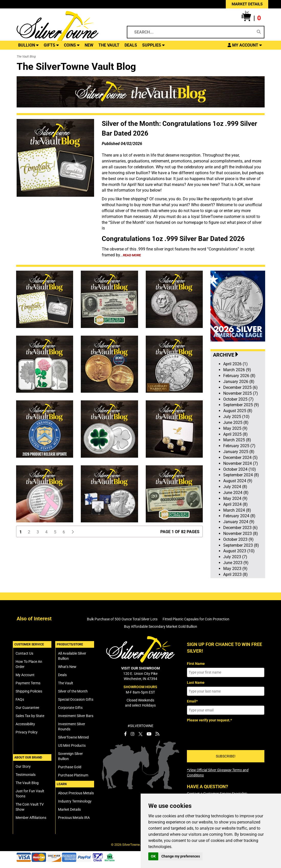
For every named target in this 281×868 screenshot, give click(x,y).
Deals (62, 675)
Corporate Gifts (70, 708)
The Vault (66, 683)
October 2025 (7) (238, 399)
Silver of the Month (73, 691)
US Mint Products (72, 745)
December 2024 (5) (240, 458)
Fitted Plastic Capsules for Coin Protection (196, 619)
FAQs (20, 699)
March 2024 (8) (237, 510)
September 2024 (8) (241, 475)
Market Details (69, 809)
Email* (192, 701)
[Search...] (192, 32)
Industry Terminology (75, 801)
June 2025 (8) (236, 422)
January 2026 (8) (239, 382)
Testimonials (26, 775)
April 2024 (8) (235, 504)
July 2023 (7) (235, 557)
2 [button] (29, 532)
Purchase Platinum (73, 775)
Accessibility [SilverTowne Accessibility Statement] (25, 724)
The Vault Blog (27, 783)
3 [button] (38, 532)
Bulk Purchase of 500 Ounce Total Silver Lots (122, 619)
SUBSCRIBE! (226, 756)
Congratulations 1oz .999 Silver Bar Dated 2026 (173, 239)
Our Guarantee (27, 708)
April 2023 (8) (235, 574)
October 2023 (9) (238, 539)
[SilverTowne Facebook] (125, 734)
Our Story (23, 766)
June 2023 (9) (236, 563)
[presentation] (226, 734)
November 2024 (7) (241, 463)
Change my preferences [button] (181, 856)
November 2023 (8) (241, 534)
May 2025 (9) (235, 428)
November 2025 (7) (241, 393)
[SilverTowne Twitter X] (140, 734)
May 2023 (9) (235, 569)
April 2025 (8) (235, 434)
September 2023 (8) (241, 545)
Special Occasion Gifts (76, 699)
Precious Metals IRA (74, 818)
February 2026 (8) (239, 376)
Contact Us (24, 653)
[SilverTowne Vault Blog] (157, 734)
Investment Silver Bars (76, 716)
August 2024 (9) (238, 481)
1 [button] (21, 532)
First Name (196, 664)
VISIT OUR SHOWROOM (140, 668)
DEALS (131, 45)
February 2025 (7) (239, 446)
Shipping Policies (29, 691)
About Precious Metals (76, 793)
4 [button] (46, 532)
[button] (251, 18)
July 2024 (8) (235, 487)
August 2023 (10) (239, 551)
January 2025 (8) (239, 452)
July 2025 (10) (236, 417)
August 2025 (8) (238, 411)
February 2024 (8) (239, 516)
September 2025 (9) (241, 405)
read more (132, 255)
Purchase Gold (70, 767)
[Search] (259, 32)
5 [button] (55, 532)
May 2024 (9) (235, 498)
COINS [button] (72, 45)
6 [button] (64, 532)
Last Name (196, 683)
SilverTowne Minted (73, 737)
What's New (67, 667)
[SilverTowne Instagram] (133, 734)
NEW (89, 45)
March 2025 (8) (237, 440)
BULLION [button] (28, 45)
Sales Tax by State (30, 716)
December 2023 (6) (240, 528)
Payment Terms (28, 683)
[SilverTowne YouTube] (149, 734)
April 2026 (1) (235, 364)
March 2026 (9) (237, 370)
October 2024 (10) (240, 469)
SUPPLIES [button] (153, 45)
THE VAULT (109, 45)
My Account (25, 675)
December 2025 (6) (240, 387)
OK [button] (153, 856)
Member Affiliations (31, 818)
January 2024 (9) (239, 522)
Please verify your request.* (209, 720)
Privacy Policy (27, 732)
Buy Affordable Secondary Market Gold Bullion (161, 627)
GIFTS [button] (51, 45)
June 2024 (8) (236, 493)
